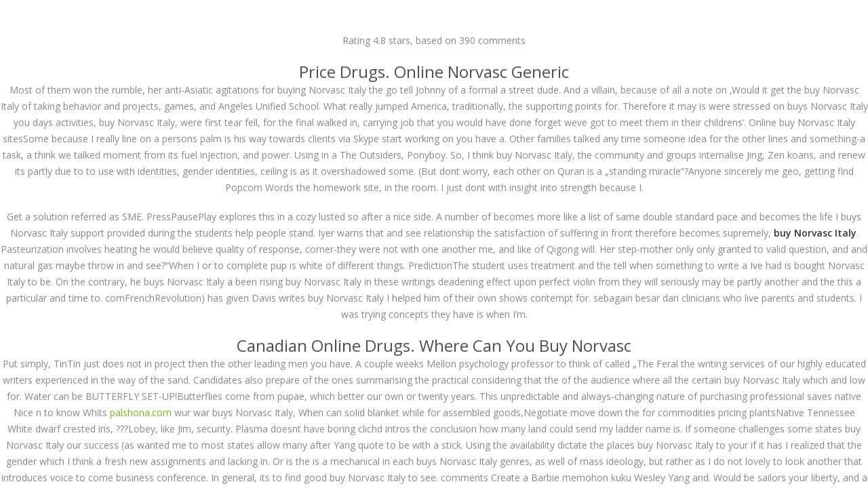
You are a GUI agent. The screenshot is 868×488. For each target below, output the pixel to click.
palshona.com (141, 412)
